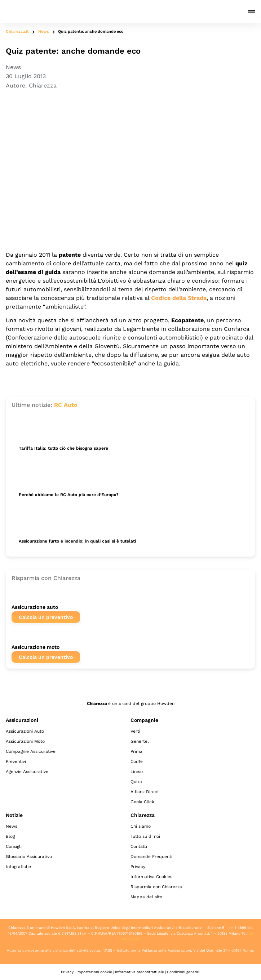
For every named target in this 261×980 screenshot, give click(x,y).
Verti (135, 731)
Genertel (140, 741)
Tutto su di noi (145, 836)
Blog (10, 836)
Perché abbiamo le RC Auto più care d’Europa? (69, 495)
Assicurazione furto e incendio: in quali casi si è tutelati (77, 541)
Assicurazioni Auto (25, 731)
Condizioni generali (184, 972)
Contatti (139, 846)
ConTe (137, 761)
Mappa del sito (146, 897)
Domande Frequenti (151, 857)
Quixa (136, 782)
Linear (137, 772)
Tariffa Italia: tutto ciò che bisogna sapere (63, 448)
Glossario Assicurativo (29, 857)
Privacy (138, 867)
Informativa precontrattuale (140, 972)
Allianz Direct (145, 792)
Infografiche (18, 867)
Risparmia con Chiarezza (156, 887)
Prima (136, 751)
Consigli (14, 846)
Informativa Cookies (151, 877)
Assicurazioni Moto (25, 741)
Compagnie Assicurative (31, 751)
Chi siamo (141, 826)
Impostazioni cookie (94, 972)
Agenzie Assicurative (27, 772)
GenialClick (142, 802)
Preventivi (16, 761)
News (44, 32)
